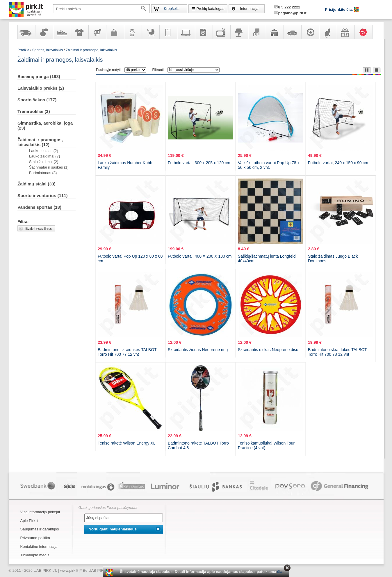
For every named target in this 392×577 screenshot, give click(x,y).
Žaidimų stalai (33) (36, 184)
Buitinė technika (204, 32)
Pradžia (23, 50)
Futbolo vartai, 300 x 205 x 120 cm (199, 163)
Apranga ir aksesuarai (79, 32)
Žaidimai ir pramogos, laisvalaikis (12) (40, 142)
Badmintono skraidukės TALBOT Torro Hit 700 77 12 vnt (127, 352)
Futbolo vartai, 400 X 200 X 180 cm (200, 256)
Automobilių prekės (292, 32)
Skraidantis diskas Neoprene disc (268, 350)
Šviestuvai (239, 32)
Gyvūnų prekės (328, 32)
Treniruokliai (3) (34, 111)
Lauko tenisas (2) (44, 151)
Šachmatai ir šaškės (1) (49, 167)
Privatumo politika (35, 538)
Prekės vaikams (150, 32)
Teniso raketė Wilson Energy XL (126, 443)
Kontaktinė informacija (39, 547)
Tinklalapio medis (35, 555)
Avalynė (62, 32)
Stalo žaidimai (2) (44, 162)
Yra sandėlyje (26, 32)
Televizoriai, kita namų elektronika (221, 32)
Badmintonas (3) (43, 173)
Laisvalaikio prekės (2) (41, 88)
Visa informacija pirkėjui (40, 512)
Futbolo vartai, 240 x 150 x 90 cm (338, 163)
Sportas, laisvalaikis (310, 32)
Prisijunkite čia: (340, 9)
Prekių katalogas (210, 9)
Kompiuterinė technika (186, 32)
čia (280, 572)
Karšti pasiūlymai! (365, 32)
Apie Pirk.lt (29, 521)
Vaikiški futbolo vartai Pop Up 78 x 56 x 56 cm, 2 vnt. (269, 165)
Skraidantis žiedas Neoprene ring (198, 350)
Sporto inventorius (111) (43, 195)
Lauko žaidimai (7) (44, 156)
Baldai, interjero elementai (257, 32)
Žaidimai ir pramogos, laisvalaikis (91, 50)
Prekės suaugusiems (97, 32)
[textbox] (101, 9)
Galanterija (115, 32)
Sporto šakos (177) (37, 100)
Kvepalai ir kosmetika (44, 32)
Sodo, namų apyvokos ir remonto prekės (275, 32)
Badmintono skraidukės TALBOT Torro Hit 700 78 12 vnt (337, 352)
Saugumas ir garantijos (40, 529)
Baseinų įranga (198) (39, 76)
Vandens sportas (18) (39, 207)
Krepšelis (171, 9)
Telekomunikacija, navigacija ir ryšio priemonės (168, 32)
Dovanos (345, 32)
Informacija (249, 9)
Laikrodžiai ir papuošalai (133, 32)
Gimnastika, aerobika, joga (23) (45, 125)
